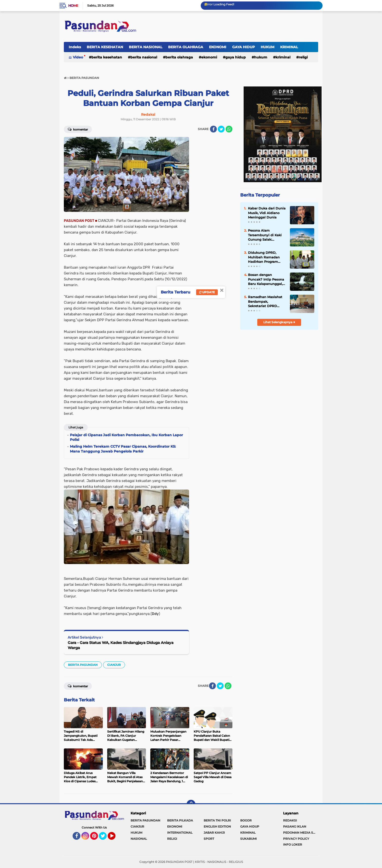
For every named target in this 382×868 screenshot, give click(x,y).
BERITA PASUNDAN (83, 665)
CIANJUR (114, 665)
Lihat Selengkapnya (279, 322)
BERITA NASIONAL (146, 47)
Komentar (78, 129)
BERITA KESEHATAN (105, 47)
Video (78, 57)
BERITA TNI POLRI (217, 820)
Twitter (105, 838)
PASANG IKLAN (295, 826)
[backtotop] (191, 804)
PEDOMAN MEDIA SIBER (301, 833)
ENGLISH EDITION (217, 826)
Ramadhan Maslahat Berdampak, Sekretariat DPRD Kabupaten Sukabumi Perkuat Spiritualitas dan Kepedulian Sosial (266, 302)
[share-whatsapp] (229, 129)
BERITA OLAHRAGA (186, 47)
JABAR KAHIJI (214, 833)
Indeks (75, 47)
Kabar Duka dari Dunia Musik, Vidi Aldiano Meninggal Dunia (267, 213)
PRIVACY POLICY (296, 839)
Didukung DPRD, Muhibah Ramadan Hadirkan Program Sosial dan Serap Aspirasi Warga (264, 257)
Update (207, 292)
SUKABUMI (248, 839)
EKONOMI (218, 47)
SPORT (209, 839)
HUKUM (267, 47)
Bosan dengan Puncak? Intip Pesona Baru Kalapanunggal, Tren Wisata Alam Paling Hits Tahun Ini (266, 279)
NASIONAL (139, 839)
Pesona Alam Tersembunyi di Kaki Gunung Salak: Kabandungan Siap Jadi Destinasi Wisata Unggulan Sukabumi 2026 (266, 235)
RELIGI (303, 57)
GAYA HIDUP (244, 47)
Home (73, 6)
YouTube (115, 838)
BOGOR (246, 820)
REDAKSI (290, 820)
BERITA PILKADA (180, 820)
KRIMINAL (289, 47)
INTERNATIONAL (180, 833)
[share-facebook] (213, 129)
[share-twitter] (221, 129)
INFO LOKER (293, 844)
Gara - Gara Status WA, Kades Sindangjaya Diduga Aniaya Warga (121, 645)
